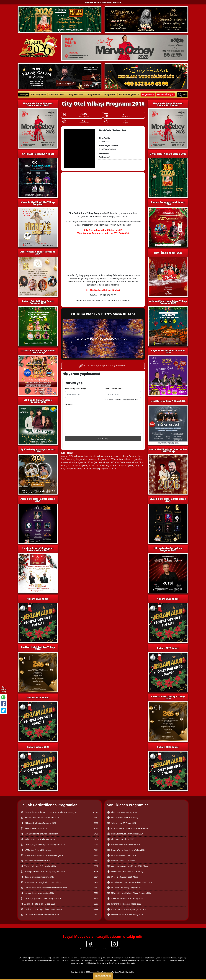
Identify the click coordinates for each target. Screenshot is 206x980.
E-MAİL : (114, 389)
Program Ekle (148, 94)
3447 (96, 888)
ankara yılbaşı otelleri (78, 459)
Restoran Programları (129, 94)
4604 (96, 850)
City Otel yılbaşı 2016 (83, 465)
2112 (96, 915)
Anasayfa (24, 94)
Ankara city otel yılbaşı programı (97, 456)
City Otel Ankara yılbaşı (127, 462)
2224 (96, 909)
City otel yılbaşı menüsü (106, 465)
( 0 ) (126, 121)
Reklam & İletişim (165, 94)
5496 (96, 834)
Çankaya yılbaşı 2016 (104, 462)
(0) (84, 121)
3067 (96, 904)
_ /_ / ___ (126, 114)
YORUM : (69, 404)
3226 (96, 893)
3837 (96, 866)
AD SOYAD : (75, 389)
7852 (96, 818)
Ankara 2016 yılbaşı (71, 456)
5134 (96, 839)
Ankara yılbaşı (121, 456)
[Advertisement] (103, 193)
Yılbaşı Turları (110, 94)
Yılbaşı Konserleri (75, 94)
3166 (96, 898)
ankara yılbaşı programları (130, 459)
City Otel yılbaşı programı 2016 (76, 469)
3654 (96, 877)
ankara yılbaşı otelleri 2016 (102, 459)
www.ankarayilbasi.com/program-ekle (87, 282)
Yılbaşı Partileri (94, 94)
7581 (96, 828)
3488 (96, 882)
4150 (96, 861)
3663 (96, 871)
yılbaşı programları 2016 (104, 469)
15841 (96, 812)
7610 (96, 823)
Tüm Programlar (38, 94)
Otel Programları (57, 94)
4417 (96, 855)
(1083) (84, 114)
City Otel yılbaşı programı (132, 465)
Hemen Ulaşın (103, 976)
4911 (96, 845)
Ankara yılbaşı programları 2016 (77, 462)
